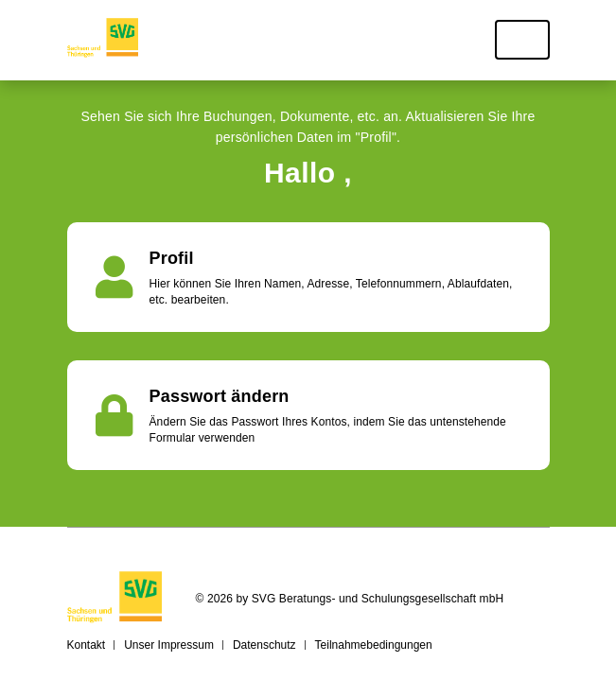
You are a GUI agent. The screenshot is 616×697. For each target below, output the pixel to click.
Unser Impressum (169, 645)
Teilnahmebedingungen (374, 645)
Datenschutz (264, 645)
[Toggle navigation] (522, 40)
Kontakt (87, 645)
